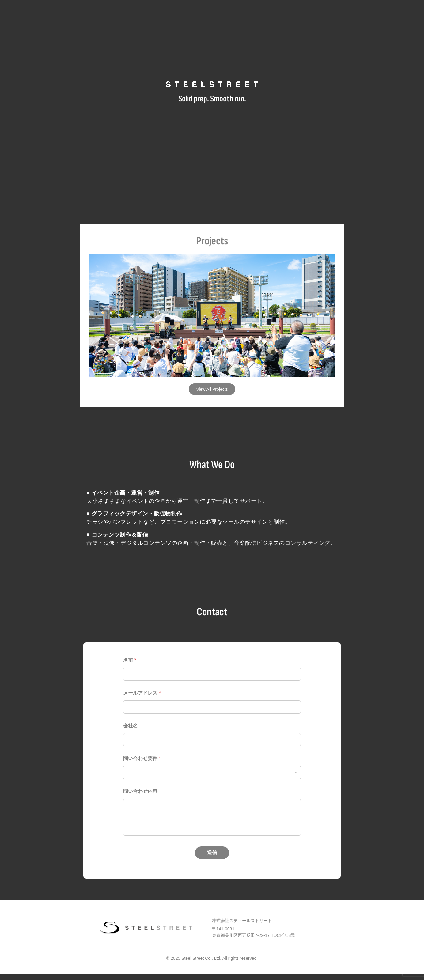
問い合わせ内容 (140, 791)
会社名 (131, 726)
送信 (212, 852)
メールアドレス (142, 693)
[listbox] (212, 773)
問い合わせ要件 (142, 758)
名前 (130, 660)
